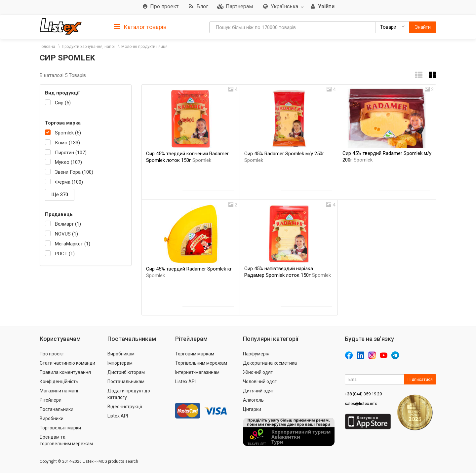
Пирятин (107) (71, 153)
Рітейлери (51, 400)
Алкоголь (253, 400)
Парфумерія (256, 354)
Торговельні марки (60, 428)
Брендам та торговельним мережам (66, 440)
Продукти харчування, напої (88, 47)
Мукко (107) (68, 162)
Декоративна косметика (270, 363)
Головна (47, 47)
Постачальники (57, 409)
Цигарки (252, 409)
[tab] (140, 27)
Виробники (52, 418)
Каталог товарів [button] (140, 27)
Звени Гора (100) (74, 172)
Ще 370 (60, 195)
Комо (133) (67, 143)
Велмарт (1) (68, 224)
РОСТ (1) (65, 254)
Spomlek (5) (68, 133)
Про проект (52, 354)
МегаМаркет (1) (73, 244)
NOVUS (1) (66, 234)
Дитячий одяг (258, 391)
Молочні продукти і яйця (144, 47)
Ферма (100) (69, 182)
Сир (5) (63, 103)
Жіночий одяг (258, 372)
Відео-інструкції (125, 407)
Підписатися (420, 379)
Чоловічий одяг (260, 382)
